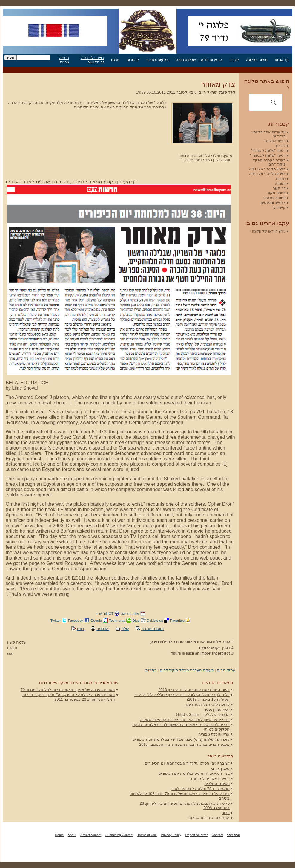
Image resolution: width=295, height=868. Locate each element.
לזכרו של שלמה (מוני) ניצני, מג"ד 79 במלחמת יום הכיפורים (181, 739)
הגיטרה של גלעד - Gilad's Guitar (203, 715)
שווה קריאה (130, 613)
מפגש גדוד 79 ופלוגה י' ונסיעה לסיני (200, 789)
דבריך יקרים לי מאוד (214, 648)
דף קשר (279, 188)
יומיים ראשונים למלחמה (210, 778)
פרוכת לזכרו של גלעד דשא (208, 704)
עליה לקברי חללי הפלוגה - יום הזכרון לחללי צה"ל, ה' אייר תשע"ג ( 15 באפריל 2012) (182, 697)
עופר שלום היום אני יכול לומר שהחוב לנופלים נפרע (190, 642)
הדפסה (103, 629)
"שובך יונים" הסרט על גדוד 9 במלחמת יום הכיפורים (187, 763)
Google (96, 620)
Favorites (177, 620)
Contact (217, 835)
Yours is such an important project (200, 653)
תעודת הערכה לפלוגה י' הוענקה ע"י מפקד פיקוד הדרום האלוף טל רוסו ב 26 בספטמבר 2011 (69, 697)
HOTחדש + (105, 613)
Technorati (117, 620)
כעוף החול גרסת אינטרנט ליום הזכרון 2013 (194, 690)
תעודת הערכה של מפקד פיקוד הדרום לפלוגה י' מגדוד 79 (68, 690)
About (72, 835)
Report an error (196, 835)
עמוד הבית (226, 670)
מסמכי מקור (276, 193)
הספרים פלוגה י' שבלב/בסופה (199, 60)
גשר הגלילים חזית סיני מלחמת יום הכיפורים (194, 773)
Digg (136, 620)
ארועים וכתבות (158, 60)
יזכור (226, 813)
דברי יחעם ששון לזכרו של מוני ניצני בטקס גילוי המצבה (185, 720)
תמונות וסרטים (275, 198)
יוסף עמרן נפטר (217, 709)
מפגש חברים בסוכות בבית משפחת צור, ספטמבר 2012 (184, 744)
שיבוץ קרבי (220, 768)
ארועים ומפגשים (273, 203)
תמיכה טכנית (64, 60)
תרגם (115, 60)
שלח (125, 629)
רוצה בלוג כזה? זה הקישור (92, 60)
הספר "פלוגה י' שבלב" (269, 150)
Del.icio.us (155, 620)
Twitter (56, 620)
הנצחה (280, 183)
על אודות (282, 60)
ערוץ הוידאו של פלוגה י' (268, 231)
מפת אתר (233, 835)
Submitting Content (119, 835)
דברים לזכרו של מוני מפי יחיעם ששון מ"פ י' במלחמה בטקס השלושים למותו (181, 727)
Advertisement (91, 835)
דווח (81, 629)
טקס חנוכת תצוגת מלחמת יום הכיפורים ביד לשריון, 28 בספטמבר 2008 (185, 806)
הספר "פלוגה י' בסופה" (268, 155)
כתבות (151, 670)
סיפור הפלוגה (257, 60)
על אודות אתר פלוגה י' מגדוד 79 (268, 134)
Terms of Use (147, 835)
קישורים (133, 60)
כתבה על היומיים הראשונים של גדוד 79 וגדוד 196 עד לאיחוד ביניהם (180, 796)
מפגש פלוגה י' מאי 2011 (267, 169)
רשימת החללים (217, 784)
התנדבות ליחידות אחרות (209, 818)
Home (59, 835)
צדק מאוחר (218, 84)
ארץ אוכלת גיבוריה (214, 734)
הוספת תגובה (153, 629)
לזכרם (234, 60)
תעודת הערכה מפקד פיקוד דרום (187, 670)
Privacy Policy (171, 835)
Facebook (76, 620)
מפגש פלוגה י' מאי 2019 (267, 174)
